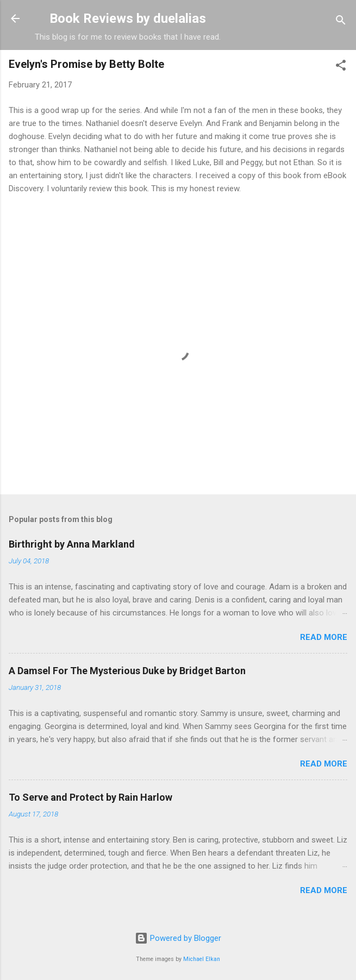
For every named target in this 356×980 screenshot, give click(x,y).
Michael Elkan (202, 959)
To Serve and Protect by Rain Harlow (90, 797)
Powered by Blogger (178, 938)
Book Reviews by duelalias (128, 18)
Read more (324, 637)
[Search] (341, 22)
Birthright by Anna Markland (72, 544)
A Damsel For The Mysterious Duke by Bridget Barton (127, 671)
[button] (341, 67)
